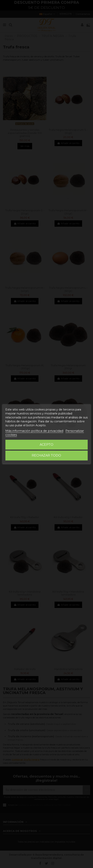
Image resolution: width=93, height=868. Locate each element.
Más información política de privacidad (34, 431)
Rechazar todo (46, 455)
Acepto (46, 445)
